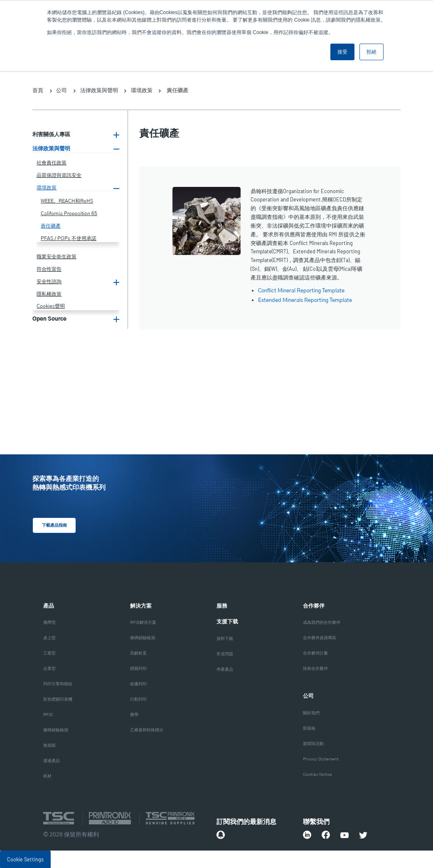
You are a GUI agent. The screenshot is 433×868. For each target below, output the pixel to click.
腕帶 (134, 714)
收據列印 (138, 684)
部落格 (309, 728)
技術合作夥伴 (315, 668)
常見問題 (225, 654)
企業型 (49, 668)
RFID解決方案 (143, 622)
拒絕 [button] (371, 52)
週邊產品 (52, 760)
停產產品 (225, 669)
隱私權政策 (49, 294)
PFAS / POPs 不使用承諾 (69, 238)
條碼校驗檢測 (56, 730)
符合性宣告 (49, 269)
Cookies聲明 (51, 306)
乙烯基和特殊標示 (147, 730)
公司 (62, 90)
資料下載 (225, 638)
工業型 (49, 653)
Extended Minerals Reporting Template (305, 300)
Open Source (49, 319)
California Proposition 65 (69, 213)
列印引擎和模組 (58, 684)
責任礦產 (51, 226)
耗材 (47, 776)
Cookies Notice (317, 774)
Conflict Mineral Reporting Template (301, 291)
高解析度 (138, 653)
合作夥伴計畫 (315, 653)
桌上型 (49, 638)
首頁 (38, 90)
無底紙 (49, 745)
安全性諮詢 (49, 282)
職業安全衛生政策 (57, 257)
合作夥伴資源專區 (320, 638)
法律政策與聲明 (99, 90)
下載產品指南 (52, 525)
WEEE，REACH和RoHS (67, 201)
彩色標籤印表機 (58, 699)
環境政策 (142, 90)
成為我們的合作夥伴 (322, 622)
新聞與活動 (313, 743)
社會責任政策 (52, 163)
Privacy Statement (321, 759)
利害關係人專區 (51, 135)
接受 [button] (342, 52)
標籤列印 (138, 668)
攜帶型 (49, 622)
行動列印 (138, 699)
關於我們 (311, 713)
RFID (48, 714)
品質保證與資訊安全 (59, 175)
